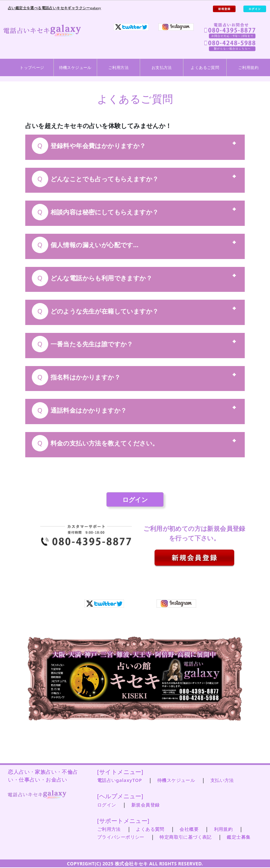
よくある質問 (150, 829)
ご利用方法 (118, 67)
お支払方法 (162, 67)
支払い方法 (222, 780)
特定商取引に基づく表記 (185, 837)
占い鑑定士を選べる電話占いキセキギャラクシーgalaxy (54, 8)
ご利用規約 (248, 67)
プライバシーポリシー (121, 837)
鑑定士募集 (239, 837)
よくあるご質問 (205, 67)
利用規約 (223, 829)
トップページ (32, 67)
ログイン (135, 499)
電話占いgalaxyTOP (120, 780)
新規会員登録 (145, 805)
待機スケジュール (75, 67)
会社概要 (189, 829)
